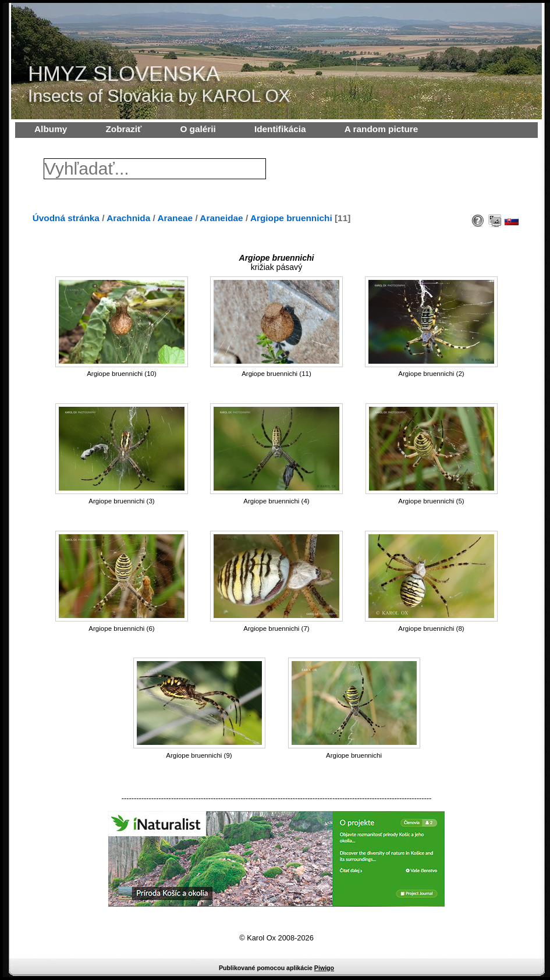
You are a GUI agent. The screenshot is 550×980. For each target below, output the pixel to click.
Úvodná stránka (66, 218)
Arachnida (128, 218)
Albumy (51, 129)
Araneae (175, 218)
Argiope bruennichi (291, 218)
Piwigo (324, 968)
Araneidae (221, 218)
